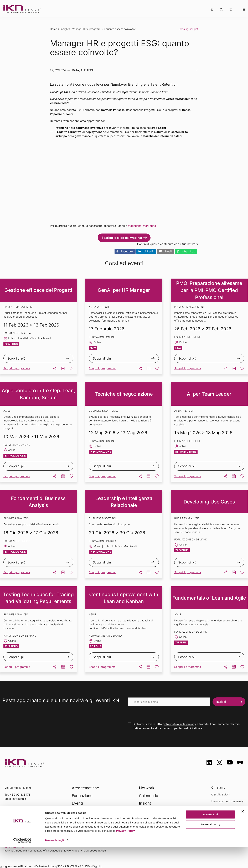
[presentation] (154, 713)
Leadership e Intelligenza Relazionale (124, 502)
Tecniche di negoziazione (124, 394)
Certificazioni (221, 794)
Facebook (125, 251)
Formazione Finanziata (227, 801)
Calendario (149, 796)
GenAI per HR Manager (124, 290)
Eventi (77, 803)
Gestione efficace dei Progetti (38, 290)
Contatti (217, 821)
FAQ (214, 815)
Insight (64, 29)
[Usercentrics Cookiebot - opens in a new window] (22, 861)
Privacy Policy (125, 852)
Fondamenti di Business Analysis (38, 502)
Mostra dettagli (54, 861)
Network (147, 788)
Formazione (82, 796)
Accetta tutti (211, 835)
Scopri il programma (17, 368)
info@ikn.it (19, 799)
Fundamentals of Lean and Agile (209, 598)
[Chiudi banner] (243, 832)
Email (166, 251)
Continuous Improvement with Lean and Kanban (124, 598)
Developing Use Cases (209, 502)
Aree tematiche (85, 788)
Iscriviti (221, 702)
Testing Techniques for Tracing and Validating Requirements (38, 598)
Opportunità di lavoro (227, 808)
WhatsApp (186, 251)
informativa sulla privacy (180, 724)
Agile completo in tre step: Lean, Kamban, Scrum (38, 394)
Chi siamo (218, 787)
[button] (231, 9)
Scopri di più (16, 358)
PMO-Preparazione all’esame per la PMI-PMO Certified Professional (209, 290)
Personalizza (211, 845)
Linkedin (146, 251)
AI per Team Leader (209, 394)
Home (54, 29)
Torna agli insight (188, 29)
